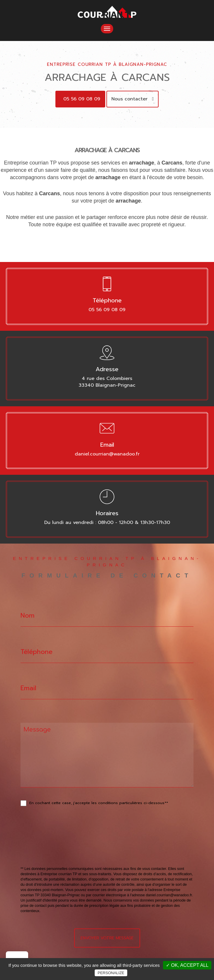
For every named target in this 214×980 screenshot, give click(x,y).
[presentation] (83, 849)
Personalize (111, 973)
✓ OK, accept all (187, 965)
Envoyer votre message (107, 938)
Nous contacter (133, 99)
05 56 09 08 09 (82, 99)
